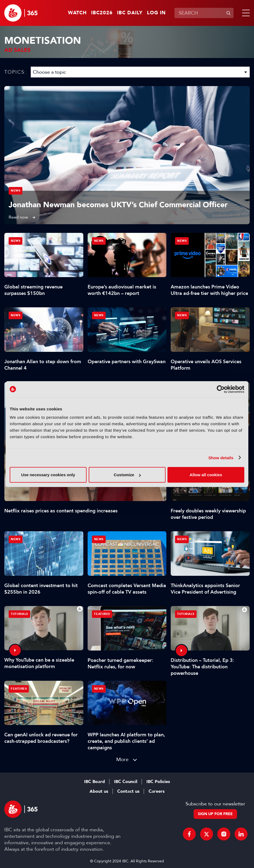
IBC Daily (130, 13)
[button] (245, 13)
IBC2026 (102, 13)
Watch (77, 13)
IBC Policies (158, 782)
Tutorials (19, 614)
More (122, 759)
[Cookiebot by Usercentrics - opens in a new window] (221, 389)
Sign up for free (215, 814)
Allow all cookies (206, 475)
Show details (221, 457)
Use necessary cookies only (48, 475)
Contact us (128, 791)
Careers (157, 791)
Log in (156, 13)
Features (102, 614)
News (16, 191)
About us (99, 791)
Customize (127, 475)
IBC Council (126, 782)
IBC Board (95, 782)
